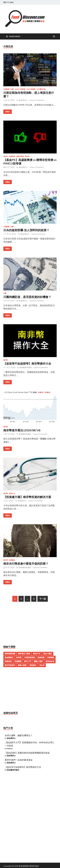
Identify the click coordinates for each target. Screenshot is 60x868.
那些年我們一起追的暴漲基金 (19, 760)
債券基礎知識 (10, 654)
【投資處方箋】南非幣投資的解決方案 (27, 497)
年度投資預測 (29, 657)
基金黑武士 (23, 100)
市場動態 (6, 89)
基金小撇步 (48, 654)
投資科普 (41, 657)
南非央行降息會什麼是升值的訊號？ (26, 563)
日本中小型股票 (20, 89)
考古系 (42, 665)
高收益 (27, 156)
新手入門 (28, 661)
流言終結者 (50, 661)
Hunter (10, 748)
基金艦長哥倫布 (26, 367)
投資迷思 (8, 661)
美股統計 (33, 665)
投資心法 (12, 493)
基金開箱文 (9, 657)
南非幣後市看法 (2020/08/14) (22, 430)
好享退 (19, 657)
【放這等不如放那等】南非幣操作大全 (27, 363)
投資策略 (51, 657)
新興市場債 (20, 156)
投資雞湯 (18, 661)
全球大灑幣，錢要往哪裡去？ (19, 735)
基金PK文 (37, 654)
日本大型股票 (31, 89)
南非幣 (6, 156)
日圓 (12, 89)
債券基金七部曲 (24, 654)
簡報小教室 (22, 665)
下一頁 (43, 599)
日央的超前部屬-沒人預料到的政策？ (26, 230)
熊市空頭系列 (10, 665)
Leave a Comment (37, 100)
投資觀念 (12, 560)
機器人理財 (38, 661)
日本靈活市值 (41, 89)
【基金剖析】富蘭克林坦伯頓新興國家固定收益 (27, 753)
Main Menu (15, 36)
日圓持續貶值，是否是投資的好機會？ (27, 297)
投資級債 (12, 156)
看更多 (8, 112)
